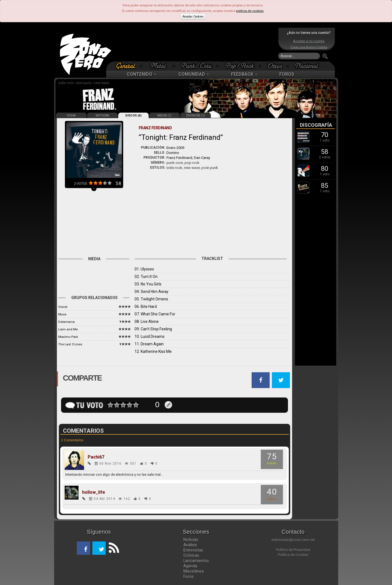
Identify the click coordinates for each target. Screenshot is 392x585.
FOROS (287, 74)
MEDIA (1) (164, 116)
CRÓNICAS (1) (195, 116)
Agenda (190, 566)
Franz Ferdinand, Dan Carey (188, 158)
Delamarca (66, 322)
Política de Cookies (293, 555)
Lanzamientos (196, 561)
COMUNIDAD (194, 74)
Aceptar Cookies (193, 17)
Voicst (63, 307)
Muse (62, 314)
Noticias (191, 540)
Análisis (190, 545)
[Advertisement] (195, 44)
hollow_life (94, 492)
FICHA (71, 116)
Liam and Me (68, 329)
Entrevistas (193, 550)
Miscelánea (194, 571)
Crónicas (191, 555)
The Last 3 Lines (70, 344)
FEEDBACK (244, 74)
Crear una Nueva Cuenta (309, 47)
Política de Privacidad (293, 550)
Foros (189, 576)
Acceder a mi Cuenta (309, 41)
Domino (173, 153)
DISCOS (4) (133, 116)
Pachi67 (96, 457)
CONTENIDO (141, 74)
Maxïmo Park (68, 337)
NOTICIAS (102, 116)
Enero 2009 (175, 148)
